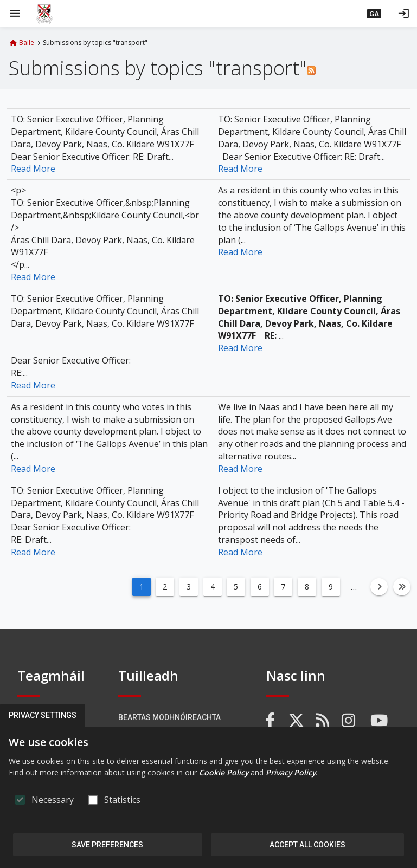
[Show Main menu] (15, 14)
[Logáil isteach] (403, 14)
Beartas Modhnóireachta (169, 717)
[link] (271, 721)
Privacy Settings (43, 715)
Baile (27, 43)
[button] (374, 14)
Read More (33, 169)
